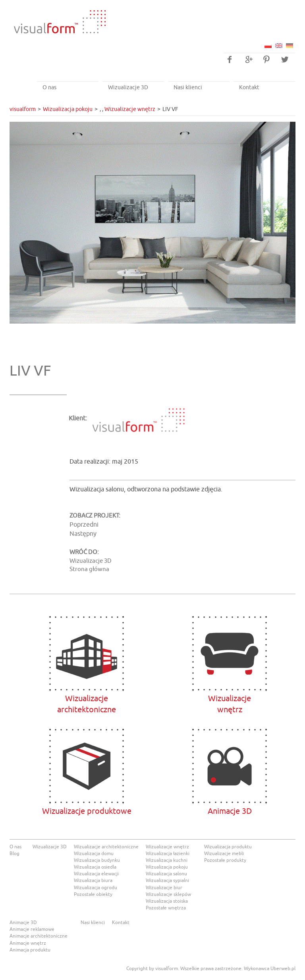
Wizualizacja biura (93, 880)
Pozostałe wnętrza (166, 908)
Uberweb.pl (283, 968)
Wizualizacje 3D (128, 87)
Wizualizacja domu (94, 853)
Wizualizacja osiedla (95, 867)
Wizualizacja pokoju (68, 109)
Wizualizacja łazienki (168, 853)
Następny (83, 534)
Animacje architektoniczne (39, 936)
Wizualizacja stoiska (167, 901)
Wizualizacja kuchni (167, 860)
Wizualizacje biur (164, 888)
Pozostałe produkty (225, 860)
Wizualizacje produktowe (87, 766)
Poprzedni (84, 525)
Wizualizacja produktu (228, 847)
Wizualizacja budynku (97, 860)
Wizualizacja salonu (166, 874)
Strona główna (89, 569)
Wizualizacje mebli (224, 853)
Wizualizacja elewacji (96, 874)
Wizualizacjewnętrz (230, 654)
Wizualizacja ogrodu (96, 888)
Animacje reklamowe (32, 929)
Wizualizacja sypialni (167, 880)
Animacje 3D (230, 766)
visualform (23, 109)
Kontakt (249, 87)
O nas (49, 87)
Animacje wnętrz (28, 943)
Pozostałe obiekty (93, 894)
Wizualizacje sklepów (168, 894)
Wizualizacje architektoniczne (87, 654)
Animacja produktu (30, 950)
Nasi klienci (188, 87)
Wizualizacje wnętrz (130, 109)
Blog (14, 853)
